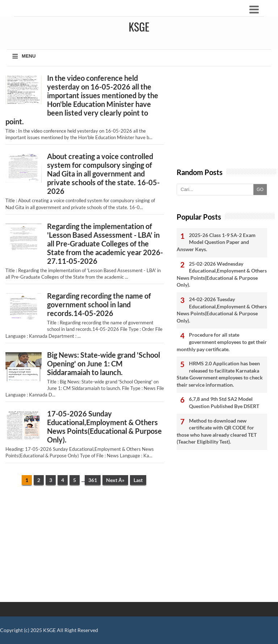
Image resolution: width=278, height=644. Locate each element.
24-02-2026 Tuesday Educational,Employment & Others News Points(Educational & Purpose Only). (222, 310)
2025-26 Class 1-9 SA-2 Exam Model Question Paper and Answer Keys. (216, 242)
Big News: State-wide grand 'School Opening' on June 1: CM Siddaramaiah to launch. (104, 363)
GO (260, 190)
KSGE (49, 630)
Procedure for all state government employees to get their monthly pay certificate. (222, 342)
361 (93, 480)
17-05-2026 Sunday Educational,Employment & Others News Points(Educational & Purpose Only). (104, 427)
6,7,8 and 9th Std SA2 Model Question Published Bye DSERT (224, 402)
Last (138, 480)
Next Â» (115, 480)
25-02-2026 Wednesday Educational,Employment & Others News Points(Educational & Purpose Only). (222, 274)
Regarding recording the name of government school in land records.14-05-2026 (99, 304)
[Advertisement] (85, 548)
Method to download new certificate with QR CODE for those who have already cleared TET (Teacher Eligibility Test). (217, 431)
